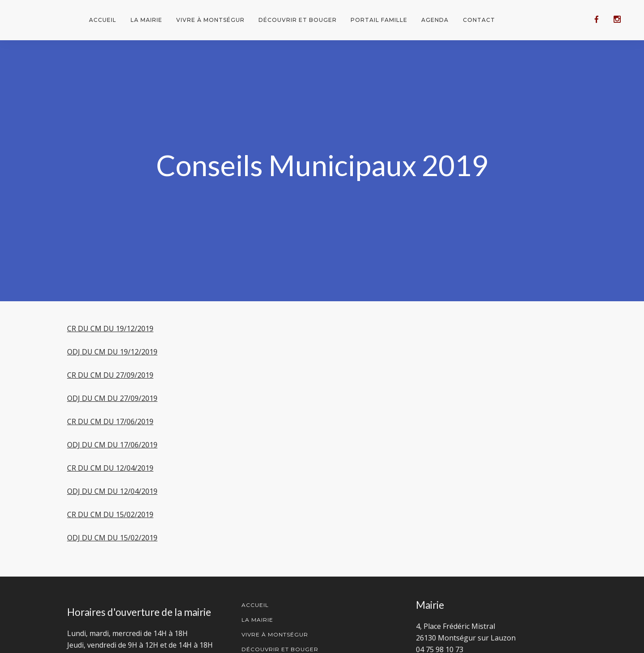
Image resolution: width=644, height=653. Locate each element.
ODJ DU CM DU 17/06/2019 (112, 445)
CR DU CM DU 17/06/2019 (110, 421)
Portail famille (379, 20)
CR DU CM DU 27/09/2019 (110, 375)
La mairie (146, 20)
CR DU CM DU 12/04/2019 (110, 468)
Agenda (435, 20)
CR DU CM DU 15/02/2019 (110, 514)
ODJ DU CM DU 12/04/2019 (112, 491)
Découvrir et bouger (298, 20)
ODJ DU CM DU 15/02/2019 (112, 538)
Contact (479, 20)
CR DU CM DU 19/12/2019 (110, 329)
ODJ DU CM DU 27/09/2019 (112, 398)
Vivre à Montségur (210, 20)
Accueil (103, 20)
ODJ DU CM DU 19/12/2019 (112, 352)
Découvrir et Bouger (280, 649)
